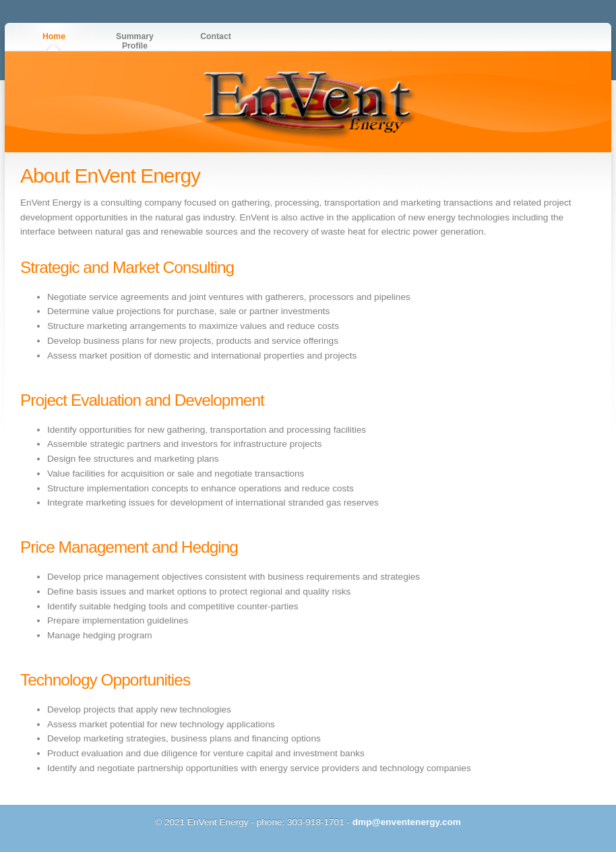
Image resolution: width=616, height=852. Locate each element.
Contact (216, 36)
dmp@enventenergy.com (407, 822)
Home (54, 36)
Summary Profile (135, 41)
